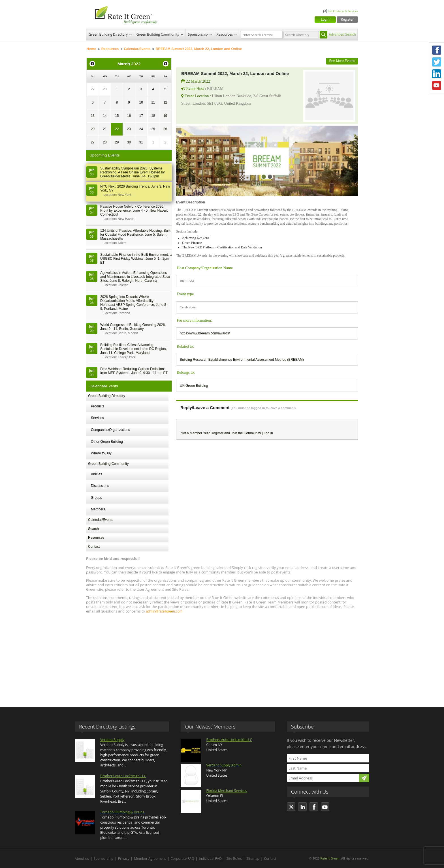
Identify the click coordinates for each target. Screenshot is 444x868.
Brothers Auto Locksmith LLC (123, 776)
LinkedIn (437, 74)
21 (105, 129)
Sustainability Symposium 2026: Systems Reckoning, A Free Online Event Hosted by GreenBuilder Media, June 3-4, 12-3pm (132, 172)
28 (105, 89)
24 (141, 129)
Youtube (437, 86)
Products (98, 406)
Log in (268, 433)
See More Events (342, 61)
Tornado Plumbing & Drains (122, 812)
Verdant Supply (112, 740)
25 (153, 129)
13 (93, 116)
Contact (94, 547)
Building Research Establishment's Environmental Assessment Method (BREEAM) (242, 360)
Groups (96, 498)
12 (165, 102)
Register (347, 19)
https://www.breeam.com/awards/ (205, 333)
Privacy (124, 859)
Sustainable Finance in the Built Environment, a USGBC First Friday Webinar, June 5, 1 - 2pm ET (136, 259)
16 (129, 116)
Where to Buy (101, 453)
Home (91, 49)
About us (82, 859)
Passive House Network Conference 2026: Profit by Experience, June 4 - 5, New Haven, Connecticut (134, 210)
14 (105, 116)
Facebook (437, 50)
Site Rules (234, 859)
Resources (225, 34)
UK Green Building (194, 386)
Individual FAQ (210, 859)
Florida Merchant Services (227, 791)
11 (153, 102)
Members (98, 509)
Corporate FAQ (182, 859)
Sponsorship (198, 34)
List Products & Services (343, 11)
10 (141, 102)
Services (97, 418)
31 (141, 142)
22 (117, 129)
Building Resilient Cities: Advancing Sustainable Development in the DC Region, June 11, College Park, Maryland (134, 349)
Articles (96, 474)
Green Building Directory (108, 34)
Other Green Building (107, 442)
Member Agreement (150, 859)
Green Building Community (158, 34)
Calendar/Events (137, 49)
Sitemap (253, 859)
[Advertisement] (222, 658)
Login (325, 19)
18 (153, 116)
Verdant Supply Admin (224, 765)
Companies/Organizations (110, 430)
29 (117, 142)
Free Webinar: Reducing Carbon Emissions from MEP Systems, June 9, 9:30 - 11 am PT (134, 371)
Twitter (437, 62)
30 (129, 142)
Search (93, 529)
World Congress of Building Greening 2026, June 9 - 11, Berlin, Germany (133, 327)
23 (129, 129)
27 (93, 89)
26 (165, 129)
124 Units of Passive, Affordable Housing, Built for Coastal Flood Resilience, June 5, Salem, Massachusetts (135, 235)
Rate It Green (330, 858)
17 (141, 116)
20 (93, 129)
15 (117, 116)
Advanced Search (342, 34)
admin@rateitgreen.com (164, 611)
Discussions (100, 486)
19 (165, 116)
